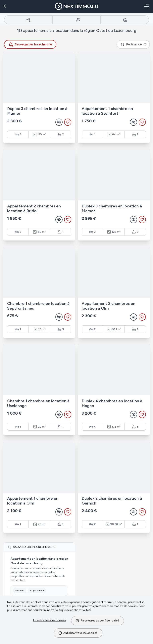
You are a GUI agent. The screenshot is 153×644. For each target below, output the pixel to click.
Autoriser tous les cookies (78, 633)
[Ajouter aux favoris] (68, 122)
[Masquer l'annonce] (59, 122)
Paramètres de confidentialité (97, 621)
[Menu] (146, 6)
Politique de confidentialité (72, 610)
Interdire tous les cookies (50, 620)
